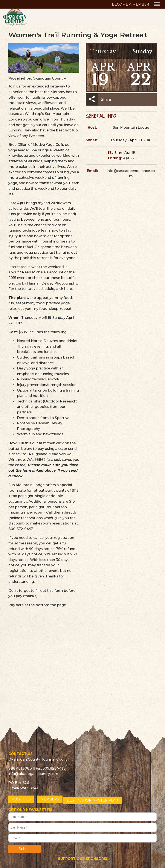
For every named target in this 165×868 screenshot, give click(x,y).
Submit (24, 849)
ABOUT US (21, 799)
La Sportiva (60, 418)
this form (55, 591)
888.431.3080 (20, 768)
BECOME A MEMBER (131, 4)
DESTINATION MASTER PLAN (92, 800)
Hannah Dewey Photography (52, 283)
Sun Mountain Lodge (131, 127)
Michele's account (48, 272)
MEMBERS (50, 799)
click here (64, 289)
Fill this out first (32, 443)
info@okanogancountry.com (33, 774)
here (20, 605)
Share (98, 99)
